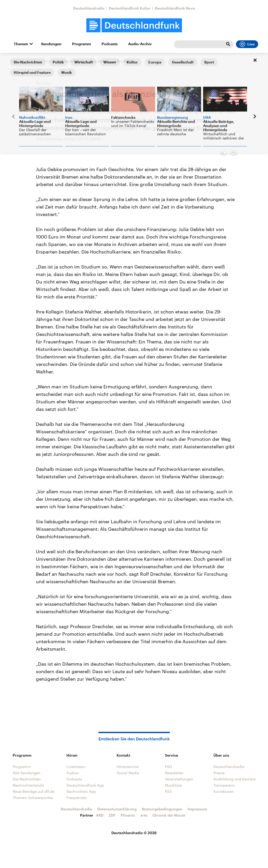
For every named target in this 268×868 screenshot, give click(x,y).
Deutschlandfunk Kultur (130, 8)
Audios (72, 773)
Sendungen (51, 44)
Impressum (197, 809)
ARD (100, 815)
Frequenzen (77, 798)
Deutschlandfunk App (85, 785)
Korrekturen (224, 791)
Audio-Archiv (140, 44)
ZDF (112, 815)
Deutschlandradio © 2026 (134, 833)
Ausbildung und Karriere (235, 779)
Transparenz (224, 785)
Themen (21, 44)
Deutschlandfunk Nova (175, 8)
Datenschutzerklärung (117, 809)
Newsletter (174, 773)
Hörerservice (128, 767)
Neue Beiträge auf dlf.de (33, 791)
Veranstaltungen (179, 779)
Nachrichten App (81, 791)
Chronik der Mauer (169, 815)
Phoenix (128, 815)
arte (144, 815)
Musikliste (173, 785)
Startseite (18, 61)
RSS (168, 791)
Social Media (128, 773)
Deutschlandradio (89, 8)
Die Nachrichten (27, 779)
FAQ (169, 767)
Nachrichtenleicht (28, 785)
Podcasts (110, 44)
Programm (82, 44)
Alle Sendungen (45, 61)
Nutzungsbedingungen (162, 809)
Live (247, 44)
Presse (219, 773)
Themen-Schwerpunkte (33, 798)
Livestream (76, 767)
